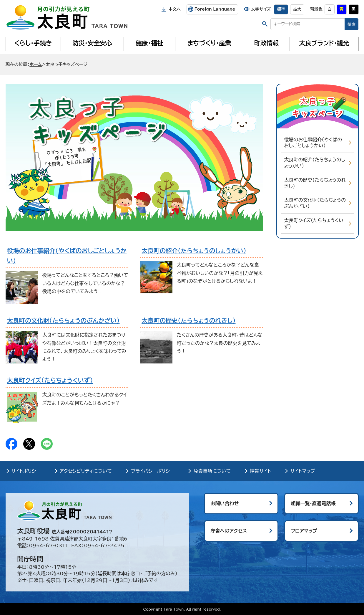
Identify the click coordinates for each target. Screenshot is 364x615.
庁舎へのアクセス (229, 531)
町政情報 (266, 43)
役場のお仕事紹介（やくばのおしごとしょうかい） (313, 143)
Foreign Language (215, 9)
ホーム (36, 64)
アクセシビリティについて (86, 471)
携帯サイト (260, 471)
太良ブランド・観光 (324, 43)
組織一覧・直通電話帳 (313, 503)
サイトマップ (302, 471)
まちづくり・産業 (209, 43)
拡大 (297, 9)
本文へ (175, 9)
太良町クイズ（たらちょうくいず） (314, 223)
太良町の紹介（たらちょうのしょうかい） (315, 163)
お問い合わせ (225, 503)
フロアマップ (304, 531)
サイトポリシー (26, 471)
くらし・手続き (33, 43)
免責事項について (212, 471)
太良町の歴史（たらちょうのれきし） (315, 183)
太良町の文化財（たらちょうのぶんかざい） (315, 203)
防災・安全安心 (92, 43)
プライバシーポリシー (153, 471)
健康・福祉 (149, 43)
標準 (281, 9)
